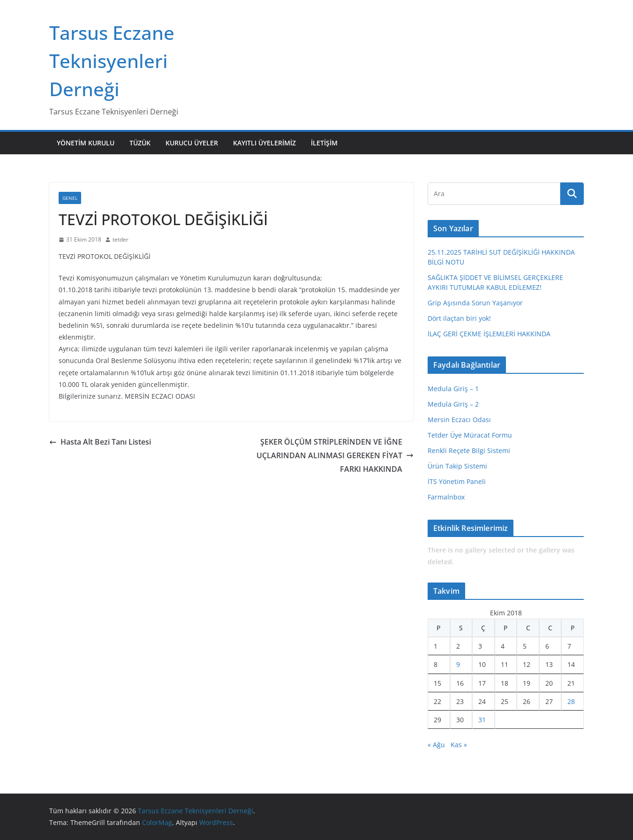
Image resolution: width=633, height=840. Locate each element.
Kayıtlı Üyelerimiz (264, 143)
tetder (121, 239)
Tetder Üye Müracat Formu (470, 435)
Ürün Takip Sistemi (457, 466)
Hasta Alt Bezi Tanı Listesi (100, 442)
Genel (70, 198)
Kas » (459, 745)
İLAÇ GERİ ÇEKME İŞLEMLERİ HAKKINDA (489, 334)
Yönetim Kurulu (86, 143)
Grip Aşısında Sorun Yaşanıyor (475, 303)
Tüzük (140, 143)
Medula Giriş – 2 (453, 404)
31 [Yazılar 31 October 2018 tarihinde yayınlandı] (482, 720)
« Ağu (436, 745)
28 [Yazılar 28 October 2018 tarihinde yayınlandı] (571, 701)
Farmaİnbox (446, 497)
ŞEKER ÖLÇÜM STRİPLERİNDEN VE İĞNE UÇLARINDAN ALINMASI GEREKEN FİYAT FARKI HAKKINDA (335, 455)
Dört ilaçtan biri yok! (459, 318)
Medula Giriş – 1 (453, 389)
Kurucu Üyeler (192, 143)
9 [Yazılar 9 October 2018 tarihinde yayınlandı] (458, 664)
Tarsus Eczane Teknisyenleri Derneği (112, 61)
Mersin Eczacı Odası (459, 420)
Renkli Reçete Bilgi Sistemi (469, 450)
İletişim (324, 143)
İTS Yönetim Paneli (457, 481)
